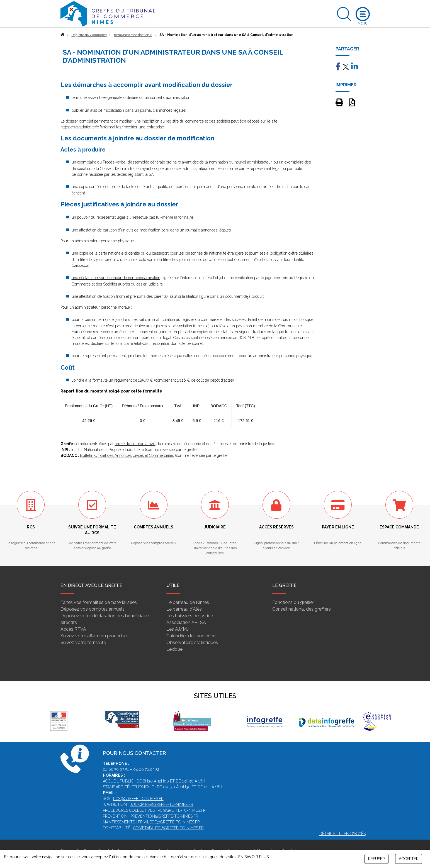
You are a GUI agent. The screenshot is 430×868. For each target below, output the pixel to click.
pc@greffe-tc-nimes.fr (182, 810)
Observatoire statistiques (192, 643)
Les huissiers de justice (190, 616)
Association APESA (186, 622)
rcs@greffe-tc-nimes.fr (138, 799)
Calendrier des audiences (192, 636)
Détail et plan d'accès (342, 834)
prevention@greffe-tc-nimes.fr (164, 816)
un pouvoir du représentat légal (98, 217)
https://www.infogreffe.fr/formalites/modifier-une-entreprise (112, 127)
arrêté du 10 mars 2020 (135, 444)
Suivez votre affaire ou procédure (94, 636)
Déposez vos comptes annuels (93, 609)
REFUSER (376, 859)
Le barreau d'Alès (184, 609)
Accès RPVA (73, 629)
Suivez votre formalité (83, 643)
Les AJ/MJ (178, 629)
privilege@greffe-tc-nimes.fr (169, 822)
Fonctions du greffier (293, 602)
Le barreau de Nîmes (188, 602)
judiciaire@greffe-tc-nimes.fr (161, 804)
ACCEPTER (409, 859)
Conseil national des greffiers (302, 609)
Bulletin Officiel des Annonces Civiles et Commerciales (127, 455)
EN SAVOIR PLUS (253, 857)
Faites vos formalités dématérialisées (99, 602)
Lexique (174, 649)
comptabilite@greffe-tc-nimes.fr (168, 828)
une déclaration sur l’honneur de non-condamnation (116, 278)
